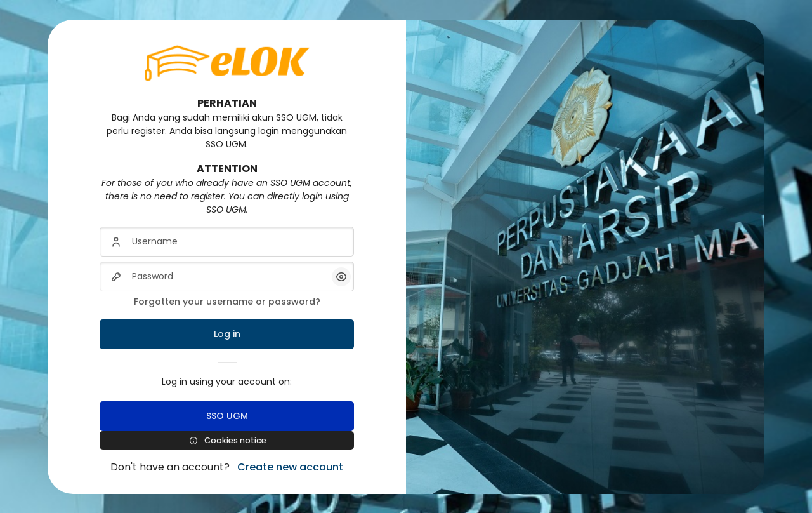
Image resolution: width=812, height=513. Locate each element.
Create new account (290, 467)
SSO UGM (227, 416)
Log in (227, 334)
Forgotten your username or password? (227, 302)
